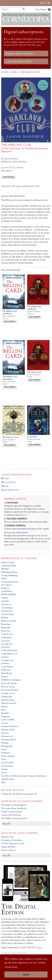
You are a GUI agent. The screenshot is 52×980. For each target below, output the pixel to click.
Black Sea (6, 631)
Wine (4, 782)
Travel (4, 772)
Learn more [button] (11, 967)
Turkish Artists (8, 779)
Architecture (7, 611)
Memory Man (8, 837)
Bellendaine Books (9, 572)
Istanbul (5, 713)
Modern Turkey (8, 730)
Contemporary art (9, 654)
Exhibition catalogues (11, 680)
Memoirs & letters (10, 726)
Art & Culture (8, 614)
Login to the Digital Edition (19, 61)
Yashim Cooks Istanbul (12, 812)
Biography (6, 627)
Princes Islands (8, 756)
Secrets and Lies (8, 850)
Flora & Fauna (8, 687)
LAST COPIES (8, 720)
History (5, 706)
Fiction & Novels (9, 683)
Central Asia (7, 634)
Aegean (5, 598)
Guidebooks (7, 696)
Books (14, 72)
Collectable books (9, 650)
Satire (4, 759)
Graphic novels (8, 693)
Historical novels (9, 703)
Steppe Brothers (8, 847)
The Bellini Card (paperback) (14, 818)
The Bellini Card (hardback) (14, 805)
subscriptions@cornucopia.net (25, 529)
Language (6, 716)
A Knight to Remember (12, 840)
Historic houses (8, 700)
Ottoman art (7, 736)
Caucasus (6, 641)
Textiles (5, 769)
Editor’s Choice (8, 562)
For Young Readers (10, 690)
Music (5, 486)
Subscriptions (10, 490)
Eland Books (7, 673)
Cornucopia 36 (30, 794)
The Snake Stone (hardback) (14, 808)
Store (5, 72)
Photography (7, 746)
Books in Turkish (9, 621)
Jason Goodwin (32, 801)
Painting (5, 743)
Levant (4, 723)
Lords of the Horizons (11, 815)
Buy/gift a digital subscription (20, 53)
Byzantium (6, 624)
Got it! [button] (26, 975)
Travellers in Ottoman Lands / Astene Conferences (24, 776)
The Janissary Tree (10, 437)
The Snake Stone (34, 372)
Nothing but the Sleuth (11, 794)
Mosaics (5, 733)
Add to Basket (8, 177)
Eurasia (5, 676)
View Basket (41, 9)
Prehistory (6, 753)
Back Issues (9, 482)
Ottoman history (9, 739)
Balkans (5, 617)
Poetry (4, 749)
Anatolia (5, 601)
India (4, 710)
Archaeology (7, 608)
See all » (7, 824)
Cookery (5, 657)
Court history (7, 666)
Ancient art (6, 604)
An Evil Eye (32, 437)
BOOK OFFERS (9, 594)
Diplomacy (6, 670)
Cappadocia (7, 637)
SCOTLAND (7, 763)
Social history (7, 766)
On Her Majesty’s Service (13, 843)
